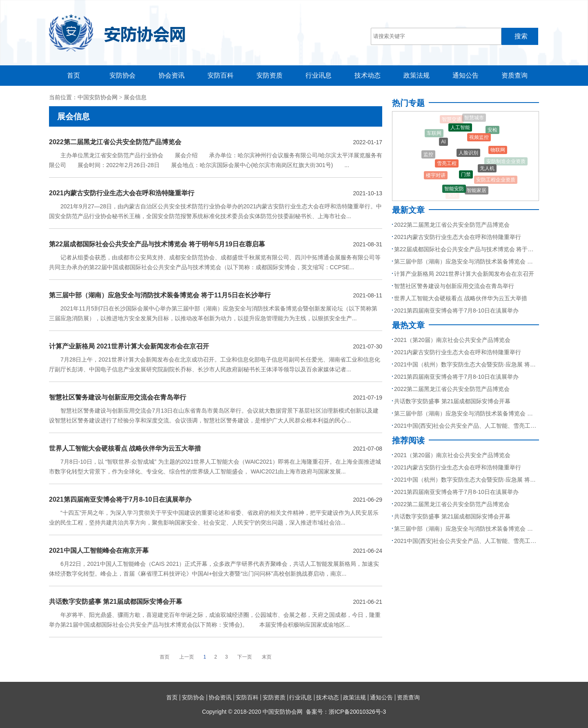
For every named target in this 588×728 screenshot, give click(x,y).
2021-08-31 (367, 244)
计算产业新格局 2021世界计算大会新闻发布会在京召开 (129, 346)
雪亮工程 (447, 164)
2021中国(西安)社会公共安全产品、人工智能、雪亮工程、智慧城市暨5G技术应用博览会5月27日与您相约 (465, 426)
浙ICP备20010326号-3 (357, 712)
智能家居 (477, 191)
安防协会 (122, 75)
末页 (267, 657)
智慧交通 (452, 119)
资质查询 (514, 75)
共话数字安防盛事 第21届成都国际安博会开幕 (116, 602)
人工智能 (460, 128)
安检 (492, 130)
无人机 (487, 169)
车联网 (434, 134)
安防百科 (220, 75)
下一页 (245, 657)
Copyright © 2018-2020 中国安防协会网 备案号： (294, 712)
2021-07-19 (367, 397)
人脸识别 (468, 154)
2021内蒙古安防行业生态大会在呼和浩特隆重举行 (122, 193)
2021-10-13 (367, 193)
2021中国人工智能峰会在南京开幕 (99, 550)
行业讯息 (318, 75)
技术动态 (367, 75)
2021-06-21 (367, 602)
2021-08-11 (367, 295)
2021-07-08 (367, 449)
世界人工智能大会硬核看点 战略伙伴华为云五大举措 (125, 448)
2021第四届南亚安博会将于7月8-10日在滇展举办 (120, 499)
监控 (428, 155)
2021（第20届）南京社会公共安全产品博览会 (452, 340)
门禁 (466, 175)
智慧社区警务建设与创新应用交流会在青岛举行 (118, 397)
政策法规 (416, 75)
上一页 (187, 657)
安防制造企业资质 (506, 161)
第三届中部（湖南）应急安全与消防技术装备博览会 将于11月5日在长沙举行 (160, 295)
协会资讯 (171, 75)
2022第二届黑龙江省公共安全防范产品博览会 (115, 142)
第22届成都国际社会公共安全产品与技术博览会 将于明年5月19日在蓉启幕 (157, 244)
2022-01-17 (367, 142)
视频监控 (479, 138)
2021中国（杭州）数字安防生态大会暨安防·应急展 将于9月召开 (465, 364)
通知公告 (465, 75)
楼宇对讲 (436, 176)
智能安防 (454, 189)
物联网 (498, 151)
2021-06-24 (367, 551)
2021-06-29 (367, 500)
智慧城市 (474, 118)
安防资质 (269, 75)
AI (443, 143)
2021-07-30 (367, 346)
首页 (73, 75)
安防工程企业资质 (496, 180)
